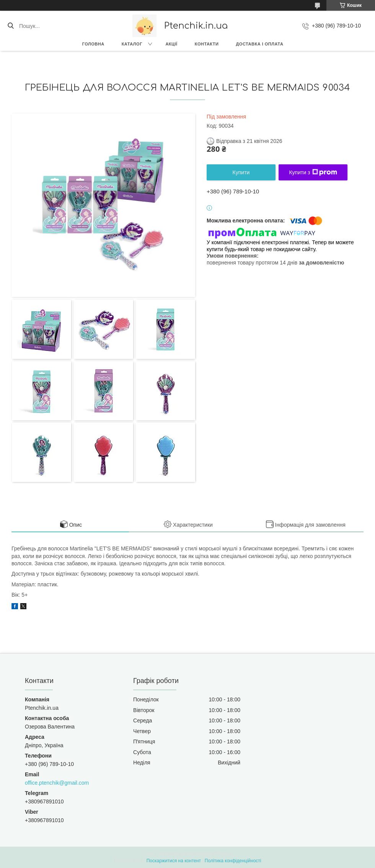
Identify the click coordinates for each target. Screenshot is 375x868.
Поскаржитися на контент (174, 861)
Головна (93, 44)
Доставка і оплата (259, 44)
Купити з (313, 172)
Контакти (207, 44)
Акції (171, 44)
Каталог (132, 44)
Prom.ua (223, 854)
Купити (241, 172)
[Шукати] (11, 26)
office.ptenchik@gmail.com (57, 783)
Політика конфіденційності (233, 861)
